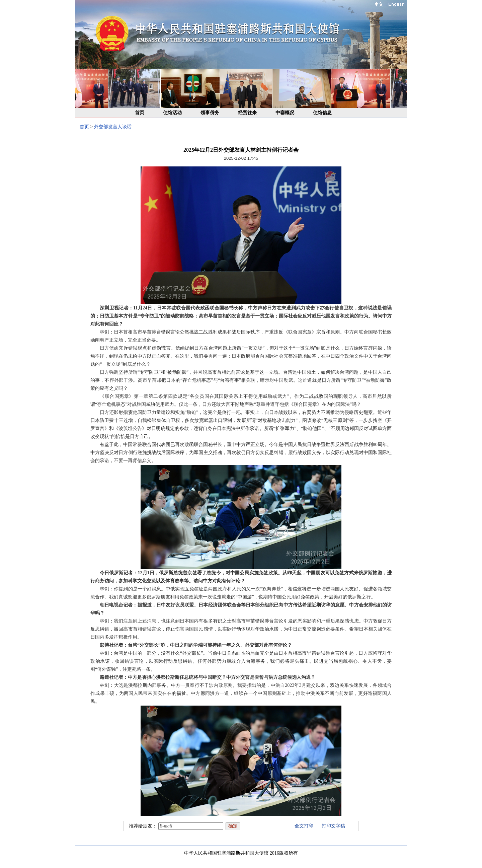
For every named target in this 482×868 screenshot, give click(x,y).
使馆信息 (322, 113)
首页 (140, 113)
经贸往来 (247, 113)
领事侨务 (210, 113)
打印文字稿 (333, 826)
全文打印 (304, 826)
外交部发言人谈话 (113, 127)
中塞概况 (285, 113)
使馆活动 (172, 113)
